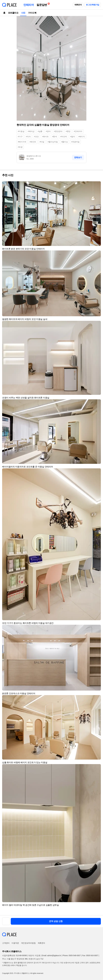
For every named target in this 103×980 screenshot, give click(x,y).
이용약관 (15, 943)
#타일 (42, 142)
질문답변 (42, 4)
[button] (98, 185)
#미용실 (21, 131)
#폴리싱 (65, 142)
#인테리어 (78, 131)
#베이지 (82, 137)
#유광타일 (75, 142)
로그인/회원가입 (93, 5)
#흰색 (55, 137)
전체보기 (78, 157)
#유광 (20, 147)
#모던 (36, 137)
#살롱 (40, 131)
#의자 (28, 137)
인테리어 (29, 5)
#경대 (48, 131)
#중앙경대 (58, 131)
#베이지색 (22, 142)
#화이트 (45, 137)
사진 (23, 13)
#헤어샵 (31, 131)
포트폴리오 (13, 13)
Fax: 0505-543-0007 (90, 955)
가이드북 (32, 13)
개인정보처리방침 (28, 943)
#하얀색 (64, 137)
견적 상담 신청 (56, 921)
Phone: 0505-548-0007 (72, 955)
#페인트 (33, 142)
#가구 (20, 137)
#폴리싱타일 (53, 142)
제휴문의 (78, 5)
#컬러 (73, 137)
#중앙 (68, 131)
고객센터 (6, 943)
